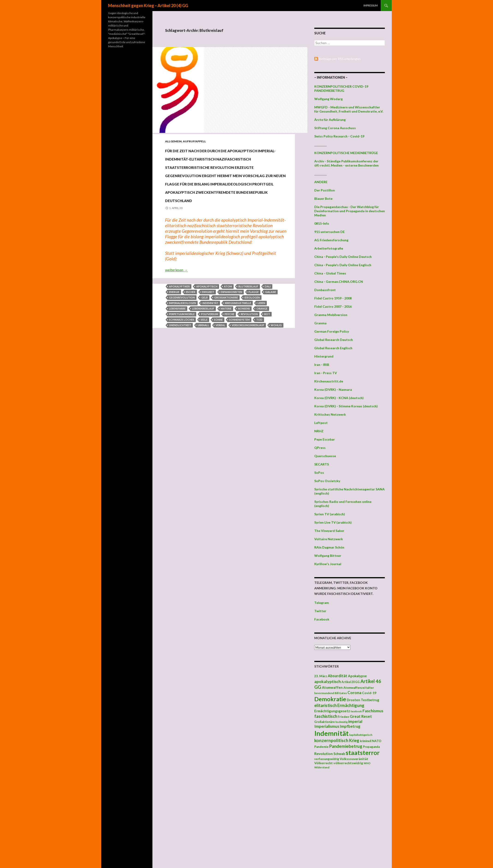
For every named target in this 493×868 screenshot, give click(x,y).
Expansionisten (231, 342)
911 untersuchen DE (330, 232)
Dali (268, 336)
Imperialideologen (183, 353)
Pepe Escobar (325, 439)
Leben (261, 353)
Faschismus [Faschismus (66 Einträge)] (373, 711)
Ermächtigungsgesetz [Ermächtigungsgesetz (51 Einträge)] (332, 711)
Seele (204, 369)
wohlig (276, 375)
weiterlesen (176, 320)
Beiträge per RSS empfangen (340, 59)
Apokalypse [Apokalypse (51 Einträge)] (357, 676)
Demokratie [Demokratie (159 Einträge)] (330, 699)
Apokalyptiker (179, 336)
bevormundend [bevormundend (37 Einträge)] (324, 693)
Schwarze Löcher (182, 369)
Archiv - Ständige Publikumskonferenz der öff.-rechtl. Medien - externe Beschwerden (346, 163)
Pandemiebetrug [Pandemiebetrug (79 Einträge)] (346, 746)
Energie (174, 342)
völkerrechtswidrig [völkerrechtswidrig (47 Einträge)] (348, 763)
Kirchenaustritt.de (329, 381)
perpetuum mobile (182, 364)
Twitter (320, 611)
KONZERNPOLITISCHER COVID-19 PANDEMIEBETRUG (341, 88)
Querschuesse (325, 456)
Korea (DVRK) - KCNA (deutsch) (339, 398)
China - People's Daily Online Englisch (343, 265)
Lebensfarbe (177, 358)
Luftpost (321, 423)
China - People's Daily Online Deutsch (343, 257)
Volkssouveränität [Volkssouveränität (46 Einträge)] (354, 759)
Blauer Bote (323, 198)
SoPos (319, 473)
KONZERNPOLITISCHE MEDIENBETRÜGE (346, 153)
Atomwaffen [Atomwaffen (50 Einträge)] (332, 688)
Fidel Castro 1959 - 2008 (333, 298)
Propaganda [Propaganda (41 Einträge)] (371, 747)
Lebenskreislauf (203, 358)
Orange (262, 358)
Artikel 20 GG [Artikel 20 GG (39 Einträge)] (351, 682)
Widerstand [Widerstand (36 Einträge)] (322, 767)
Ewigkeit (208, 342)
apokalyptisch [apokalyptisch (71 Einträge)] (328, 681)
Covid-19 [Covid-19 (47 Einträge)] (369, 693)
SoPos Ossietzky (327, 481)
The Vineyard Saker (329, 531)
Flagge (254, 342)
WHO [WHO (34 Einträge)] (367, 763)
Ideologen (252, 347)
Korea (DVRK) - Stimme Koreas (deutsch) (346, 406)
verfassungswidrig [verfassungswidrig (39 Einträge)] (327, 759)
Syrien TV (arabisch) (330, 514)
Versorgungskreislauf (248, 375)
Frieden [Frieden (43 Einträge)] (343, 717)
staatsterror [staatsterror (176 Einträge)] (363, 753)
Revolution (249, 364)
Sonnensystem (239, 369)
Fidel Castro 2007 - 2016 (333, 306)
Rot (267, 364)
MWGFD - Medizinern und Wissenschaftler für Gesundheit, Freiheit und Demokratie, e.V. (349, 109)
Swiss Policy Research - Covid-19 (339, 136)
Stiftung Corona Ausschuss (335, 128)
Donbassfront (325, 290)
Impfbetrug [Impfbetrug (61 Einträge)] (350, 726)
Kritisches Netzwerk (330, 414)
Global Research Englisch (333, 348)
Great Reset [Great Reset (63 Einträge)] (361, 716)
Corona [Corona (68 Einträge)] (354, 693)
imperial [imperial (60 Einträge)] (355, 721)
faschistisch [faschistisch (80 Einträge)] (326, 716)
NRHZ (319, 431)
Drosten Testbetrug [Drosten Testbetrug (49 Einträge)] (363, 700)
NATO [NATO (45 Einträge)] (377, 741)
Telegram (322, 603)
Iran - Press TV (326, 373)
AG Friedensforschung (331, 240)
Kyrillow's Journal (328, 564)
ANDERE (321, 182)
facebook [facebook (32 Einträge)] (356, 711)
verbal (220, 375)
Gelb (205, 347)
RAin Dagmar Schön (329, 547)
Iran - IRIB (322, 365)
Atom (228, 336)
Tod (259, 369)
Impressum (371, 5)
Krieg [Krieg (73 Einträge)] (354, 740)
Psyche (229, 364)
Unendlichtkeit (180, 375)
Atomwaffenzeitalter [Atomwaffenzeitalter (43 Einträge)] (359, 688)
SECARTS (322, 464)
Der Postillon (325, 190)
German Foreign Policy (332, 331)
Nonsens (244, 358)
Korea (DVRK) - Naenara (333, 389)
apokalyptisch (207, 336)
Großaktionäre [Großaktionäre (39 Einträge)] (325, 722)
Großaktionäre (226, 347)
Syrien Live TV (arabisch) (333, 522)
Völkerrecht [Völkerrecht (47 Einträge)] (324, 763)
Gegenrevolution (182, 347)
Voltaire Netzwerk (329, 539)
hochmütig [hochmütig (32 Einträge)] (342, 722)
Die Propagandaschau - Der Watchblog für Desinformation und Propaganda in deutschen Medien (350, 211)
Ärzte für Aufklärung (330, 120)
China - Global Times (330, 273)
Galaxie (271, 342)
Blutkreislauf (248, 336)
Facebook (322, 619)
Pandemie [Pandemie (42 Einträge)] (321, 747)
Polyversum (210, 364)
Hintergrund (324, 356)
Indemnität (210, 353)
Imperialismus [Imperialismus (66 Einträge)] (327, 726)
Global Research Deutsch (334, 340)
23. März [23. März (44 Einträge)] (321, 676)
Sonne (218, 369)
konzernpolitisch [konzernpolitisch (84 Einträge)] (331, 740)
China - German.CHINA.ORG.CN (339, 282)
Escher (191, 342)
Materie (226, 358)
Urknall (203, 375)
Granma (320, 323)
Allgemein (173, 141)
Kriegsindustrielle (238, 353)
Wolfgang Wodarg (328, 99)
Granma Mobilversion (331, 315)
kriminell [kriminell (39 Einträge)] (366, 741)
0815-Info (322, 223)
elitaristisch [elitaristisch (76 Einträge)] (325, 705)
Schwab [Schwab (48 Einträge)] (339, 754)
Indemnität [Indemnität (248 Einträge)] (331, 733)
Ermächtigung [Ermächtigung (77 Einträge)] (351, 705)
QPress (320, 448)
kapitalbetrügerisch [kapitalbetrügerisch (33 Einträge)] (361, 735)
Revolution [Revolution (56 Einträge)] (324, 753)
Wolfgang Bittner (328, 556)
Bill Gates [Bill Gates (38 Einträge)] (341, 693)
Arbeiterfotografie (329, 248)
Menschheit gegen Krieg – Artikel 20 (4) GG (148, 6)
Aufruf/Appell (194, 141)
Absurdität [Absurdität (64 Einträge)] (337, 676)
